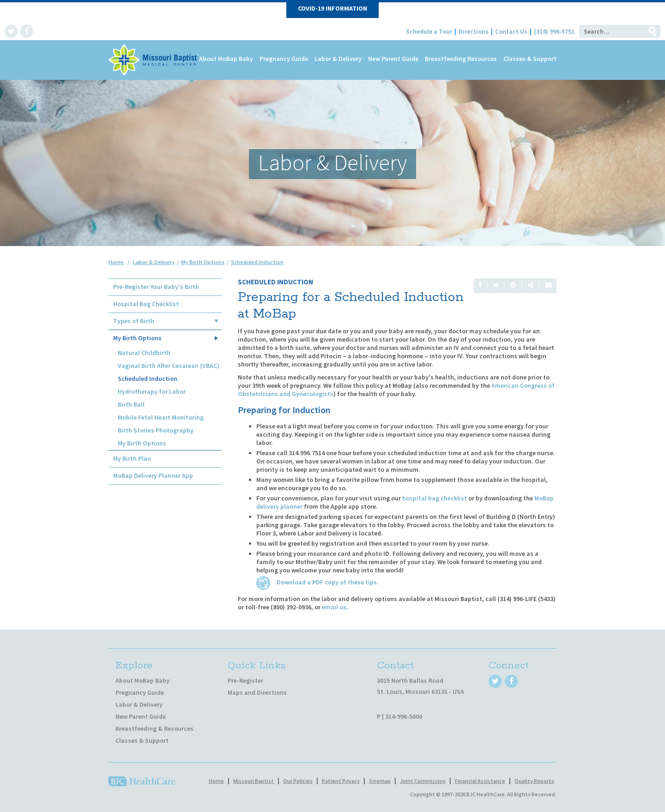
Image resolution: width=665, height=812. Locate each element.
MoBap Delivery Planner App (153, 475)
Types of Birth (134, 321)
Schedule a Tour (429, 31)
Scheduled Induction (148, 379)
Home (116, 262)
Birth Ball (131, 404)
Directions (474, 31)
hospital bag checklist (435, 498)
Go (652, 31)
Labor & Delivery (338, 59)
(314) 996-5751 (554, 31)
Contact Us (511, 31)
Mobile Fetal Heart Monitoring (161, 417)
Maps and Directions (257, 692)
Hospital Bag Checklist (146, 304)
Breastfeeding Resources (461, 59)
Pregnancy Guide (284, 59)
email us (334, 607)
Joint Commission (423, 781)
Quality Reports (534, 781)
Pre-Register (245, 680)
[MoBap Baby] (154, 59)
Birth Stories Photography (156, 430)
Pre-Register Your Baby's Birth (156, 287)
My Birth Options (137, 338)
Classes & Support (530, 59)
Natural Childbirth (144, 353)
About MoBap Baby (226, 59)
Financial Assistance (480, 781)
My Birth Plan (132, 458)
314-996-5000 (404, 716)
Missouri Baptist (254, 781)
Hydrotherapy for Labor (152, 391)
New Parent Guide (393, 59)
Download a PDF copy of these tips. (317, 582)
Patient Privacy (341, 781)
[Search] (611, 31)
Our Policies (298, 781)
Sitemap (380, 781)
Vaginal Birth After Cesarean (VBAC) (169, 366)
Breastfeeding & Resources (154, 728)
